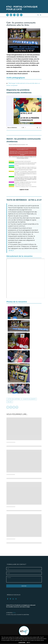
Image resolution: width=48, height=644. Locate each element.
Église (10, 402)
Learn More (22, 643)
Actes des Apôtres (14, 399)
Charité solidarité (29, 399)
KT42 (14, 614)
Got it (28, 643)
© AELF (11, 250)
